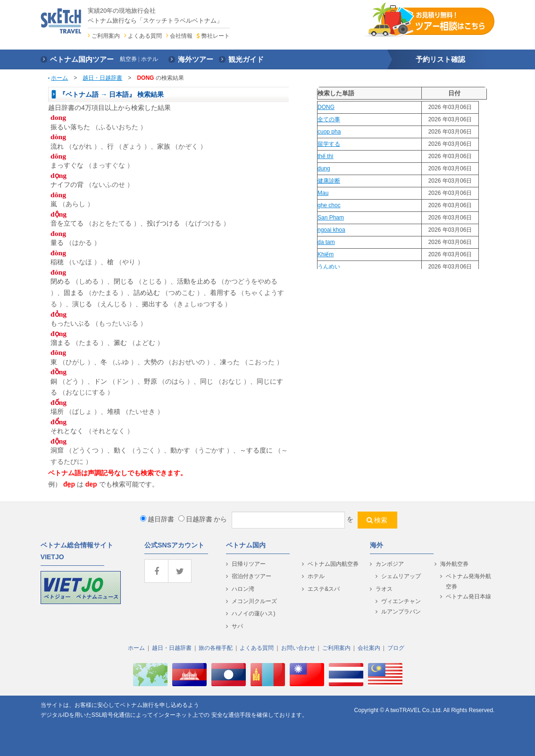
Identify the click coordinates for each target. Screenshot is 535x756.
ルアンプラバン (401, 612)
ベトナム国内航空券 (333, 564)
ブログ (396, 648)
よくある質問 (145, 36)
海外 (376, 545)
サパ (237, 626)
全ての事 (329, 119)
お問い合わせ (298, 648)
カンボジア (390, 564)
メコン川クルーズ (254, 601)
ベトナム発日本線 (468, 596)
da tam (326, 242)
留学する (329, 144)
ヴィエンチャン (401, 601)
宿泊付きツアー (251, 576)
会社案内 (369, 648)
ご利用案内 (106, 36)
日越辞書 (195, 519)
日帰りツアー (249, 564)
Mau (323, 193)
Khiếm (326, 254)
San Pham (331, 218)
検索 (381, 520)
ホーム (59, 78)
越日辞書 (157, 519)
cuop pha (329, 132)
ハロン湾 (243, 589)
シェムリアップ (401, 576)
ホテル (316, 576)
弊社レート (216, 36)
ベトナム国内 (246, 545)
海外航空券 (454, 564)
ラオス (384, 589)
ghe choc (329, 205)
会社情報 (181, 36)
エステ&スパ (324, 589)
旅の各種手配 (216, 648)
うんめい (329, 267)
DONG (326, 107)
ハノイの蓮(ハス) (253, 613)
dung (324, 168)
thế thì (326, 156)
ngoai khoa (331, 230)
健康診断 (329, 181)
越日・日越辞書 (102, 78)
